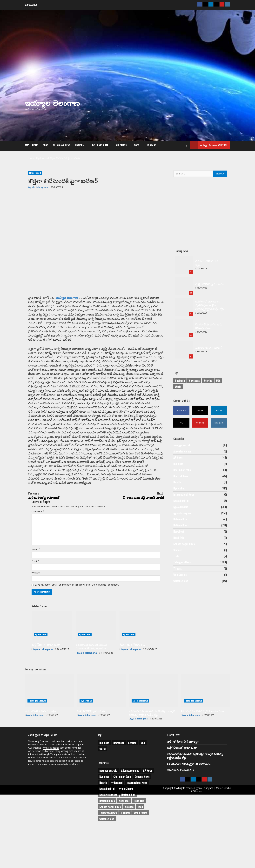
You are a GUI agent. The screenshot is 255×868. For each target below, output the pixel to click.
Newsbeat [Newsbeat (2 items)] (124, 844)
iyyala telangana (38, 182)
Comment (39, 546)
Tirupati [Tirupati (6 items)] (125, 856)
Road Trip (179, 547)
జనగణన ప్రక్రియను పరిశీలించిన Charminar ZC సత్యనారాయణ (91, 697)
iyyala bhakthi (181, 506)
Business (178, 465)
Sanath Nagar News (184, 554)
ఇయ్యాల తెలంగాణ (52, 100)
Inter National (100, 143)
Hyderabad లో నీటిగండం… (133, 695)
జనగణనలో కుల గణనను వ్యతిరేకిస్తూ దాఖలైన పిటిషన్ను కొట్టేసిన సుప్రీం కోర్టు (184, 304)
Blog (45, 143)
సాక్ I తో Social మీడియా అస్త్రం (184, 261)
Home (35, 143)
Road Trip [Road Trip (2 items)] (139, 844)
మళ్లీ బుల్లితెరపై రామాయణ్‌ (62, 526)
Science (178, 561)
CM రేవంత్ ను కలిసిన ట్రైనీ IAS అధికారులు (184, 325)
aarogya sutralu (182, 444)
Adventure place (182, 451)
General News (181, 479)
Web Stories (180, 589)
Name (36, 594)
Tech (176, 568)
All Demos (121, 143)
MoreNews (188, 836)
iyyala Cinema (181, 513)
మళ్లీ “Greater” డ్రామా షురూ (46, 695)
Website (37, 621)
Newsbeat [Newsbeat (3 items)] (194, 378)
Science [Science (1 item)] (129, 850)
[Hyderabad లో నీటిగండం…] (140, 676)
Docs (137, 143)
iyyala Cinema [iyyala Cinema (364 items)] (126, 832)
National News (181, 534)
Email (36, 608)
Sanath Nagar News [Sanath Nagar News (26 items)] (110, 850)
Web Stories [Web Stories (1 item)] (141, 856)
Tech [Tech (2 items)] (140, 850)
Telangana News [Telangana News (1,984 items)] (108, 856)
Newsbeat (179, 541)
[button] (27, 143)
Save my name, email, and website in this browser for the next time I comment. (83, 633)
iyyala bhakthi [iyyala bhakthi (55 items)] (107, 832)
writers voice (181, 595)
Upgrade (151, 143)
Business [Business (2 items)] (180, 378)
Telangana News (62, 143)
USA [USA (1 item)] (218, 378)
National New (180, 527)
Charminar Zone (182, 472)
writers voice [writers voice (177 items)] (107, 862)
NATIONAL (80, 143)
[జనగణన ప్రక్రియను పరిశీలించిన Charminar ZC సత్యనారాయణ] (96, 676)
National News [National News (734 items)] (107, 844)
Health (177, 486)
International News (184, 499)
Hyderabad (35, 169)
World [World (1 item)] (178, 384)
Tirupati (178, 582)
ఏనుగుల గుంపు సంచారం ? (184, 346)
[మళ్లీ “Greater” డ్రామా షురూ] (52, 676)
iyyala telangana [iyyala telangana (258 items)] (108, 838)
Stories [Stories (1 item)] (208, 378)
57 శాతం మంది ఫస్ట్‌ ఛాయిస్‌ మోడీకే (130, 526)
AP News (178, 458)
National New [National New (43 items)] (128, 838)
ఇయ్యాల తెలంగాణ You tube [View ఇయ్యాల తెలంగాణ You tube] (209, 143)
